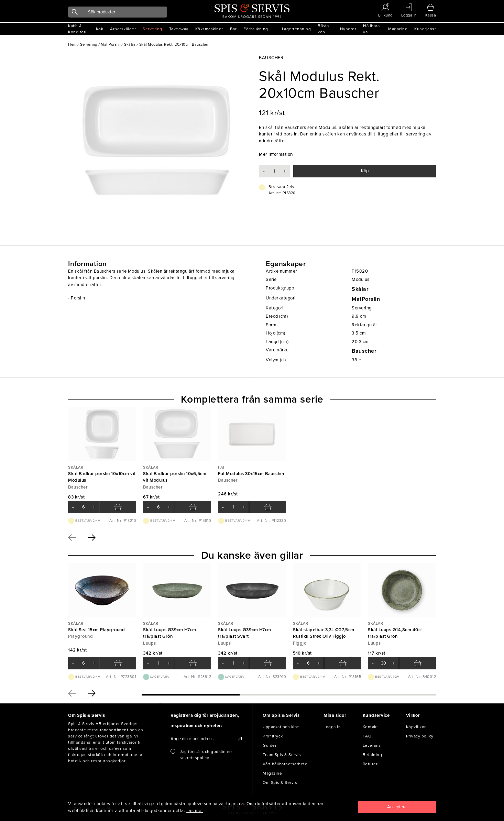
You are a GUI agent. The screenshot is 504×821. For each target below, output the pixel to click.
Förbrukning (256, 29)
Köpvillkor (416, 727)
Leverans (372, 745)
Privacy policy (420, 736)
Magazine (398, 29)
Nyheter (348, 29)
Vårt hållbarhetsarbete (285, 764)
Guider (270, 745)
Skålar (360, 289)
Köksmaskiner (209, 29)
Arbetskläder (123, 29)
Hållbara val (371, 29)
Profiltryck (273, 736)
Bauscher (364, 351)
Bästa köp (323, 29)
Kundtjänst (425, 29)
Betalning (372, 755)
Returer (370, 764)
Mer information (276, 154)
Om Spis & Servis (280, 782)
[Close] (397, 807)
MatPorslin (366, 299)
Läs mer (195, 811)
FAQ (367, 736)
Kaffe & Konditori (77, 29)
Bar (233, 29)
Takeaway (179, 29)
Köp (365, 171)
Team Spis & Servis (282, 755)
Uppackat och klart (281, 727)
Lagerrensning (297, 29)
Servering (152, 29)
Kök (100, 29)
